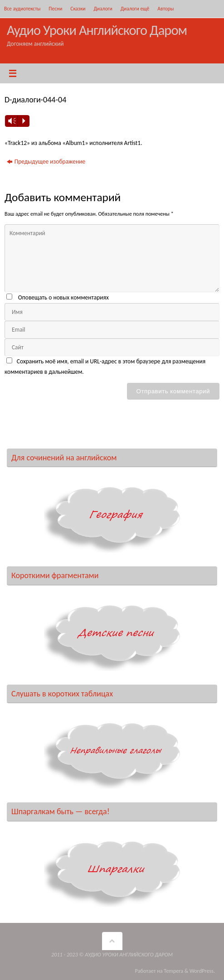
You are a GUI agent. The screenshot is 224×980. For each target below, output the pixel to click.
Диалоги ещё (135, 9)
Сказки (78, 9)
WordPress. (202, 971)
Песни (55, 9)
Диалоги (103, 9)
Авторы (166, 9)
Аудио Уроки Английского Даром (97, 30)
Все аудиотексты (22, 9)
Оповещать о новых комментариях (63, 297)
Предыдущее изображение (46, 162)
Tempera (173, 971)
